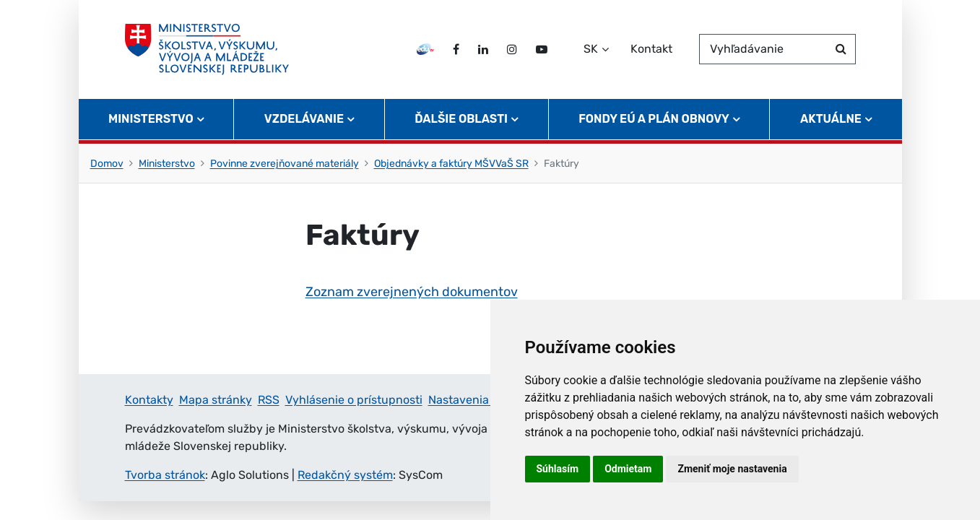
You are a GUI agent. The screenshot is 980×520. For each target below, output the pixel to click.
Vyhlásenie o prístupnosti (354, 400)
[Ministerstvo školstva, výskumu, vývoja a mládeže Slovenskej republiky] (208, 50)
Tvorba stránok (165, 475)
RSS (269, 400)
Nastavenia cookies (480, 400)
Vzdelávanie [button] (304, 120)
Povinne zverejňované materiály (285, 164)
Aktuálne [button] (831, 120)
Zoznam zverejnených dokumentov (412, 292)
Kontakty (149, 400)
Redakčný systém (345, 475)
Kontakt (651, 49)
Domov (107, 164)
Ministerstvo (167, 164)
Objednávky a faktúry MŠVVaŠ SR (451, 164)
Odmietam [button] (628, 469)
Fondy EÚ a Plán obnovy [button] (654, 120)
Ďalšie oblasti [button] (461, 120)
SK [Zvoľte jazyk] (591, 49)
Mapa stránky (216, 400)
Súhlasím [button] (558, 469)
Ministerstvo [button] (151, 120)
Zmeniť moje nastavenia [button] (732, 469)
